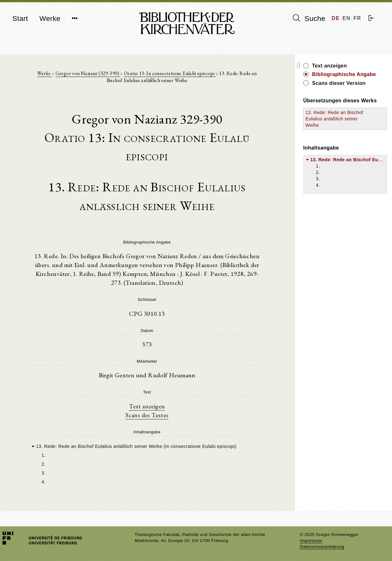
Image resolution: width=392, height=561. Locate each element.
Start (20, 19)
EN (347, 18)
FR (357, 18)
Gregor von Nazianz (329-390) (88, 73)
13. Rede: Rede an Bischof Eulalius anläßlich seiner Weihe (334, 119)
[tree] (147, 463)
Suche (309, 18)
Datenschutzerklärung (322, 547)
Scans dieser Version (339, 83)
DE (336, 18)
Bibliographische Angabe (344, 74)
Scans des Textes (147, 415)
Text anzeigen (147, 406)
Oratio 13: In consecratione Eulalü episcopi (170, 73)
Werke (50, 19)
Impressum (311, 541)
